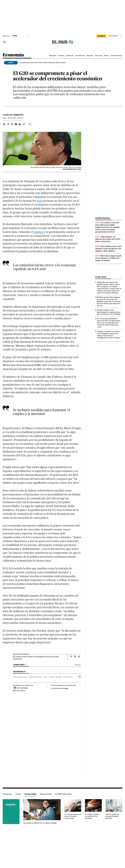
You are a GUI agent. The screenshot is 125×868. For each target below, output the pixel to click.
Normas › (78, 665)
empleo (39, 232)
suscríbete (101, 36)
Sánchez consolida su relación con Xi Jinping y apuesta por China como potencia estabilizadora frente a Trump (108, 334)
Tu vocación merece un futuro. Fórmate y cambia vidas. (73, 816)
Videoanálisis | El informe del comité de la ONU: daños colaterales (108, 239)
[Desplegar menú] (5, 42)
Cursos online (31, 794)
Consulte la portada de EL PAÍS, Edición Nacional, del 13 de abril (42, 62)
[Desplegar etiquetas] (80, 677)
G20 (39, 201)
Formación (70, 56)
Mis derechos (80, 56)
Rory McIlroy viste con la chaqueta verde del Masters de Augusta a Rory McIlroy (109, 249)
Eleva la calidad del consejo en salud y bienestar (112, 816)
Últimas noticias (103, 218)
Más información (20, 691)
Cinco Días (99, 56)
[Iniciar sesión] (115, 36)
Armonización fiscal (20, 677)
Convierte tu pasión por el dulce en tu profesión (92, 816)
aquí (66, 688)
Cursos (18, 794)
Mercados (53, 56)
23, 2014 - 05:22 (16, 118)
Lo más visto (101, 277)
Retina (106, 56)
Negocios (90, 56)
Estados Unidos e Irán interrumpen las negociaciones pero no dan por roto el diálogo (109, 312)
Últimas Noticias (116, 56)
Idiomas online (46, 794)
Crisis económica (35, 677)
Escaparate (7, 794)
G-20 (45, 677)
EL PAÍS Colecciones (63, 794)
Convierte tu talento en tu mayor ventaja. (40, 823)
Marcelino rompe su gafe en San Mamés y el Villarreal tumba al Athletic (108, 258)
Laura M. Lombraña (13, 115)
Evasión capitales (55, 677)
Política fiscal (68, 677)
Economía (13, 55)
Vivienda (61, 56)
